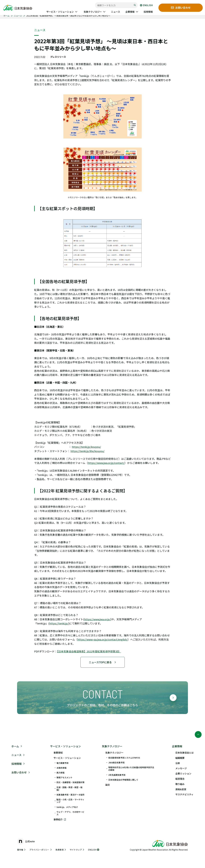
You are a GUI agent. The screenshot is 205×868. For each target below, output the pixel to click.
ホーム (6, 16)
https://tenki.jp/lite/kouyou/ (87, 451)
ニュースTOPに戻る (103, 662)
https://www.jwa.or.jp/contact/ (106, 463)
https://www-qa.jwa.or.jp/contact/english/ (103, 639)
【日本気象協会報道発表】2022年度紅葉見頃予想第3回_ (89, 651)
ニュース (18, 16)
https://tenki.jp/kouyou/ (86, 447)
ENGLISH (146, 5)
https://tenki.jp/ (59, 623)
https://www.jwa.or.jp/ (97, 619)
